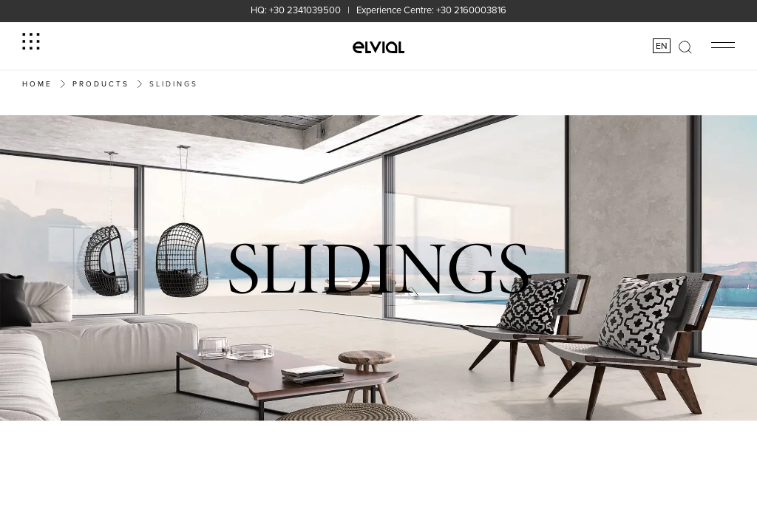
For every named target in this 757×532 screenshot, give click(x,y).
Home (37, 83)
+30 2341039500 (305, 10)
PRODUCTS (101, 83)
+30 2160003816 (471, 10)
